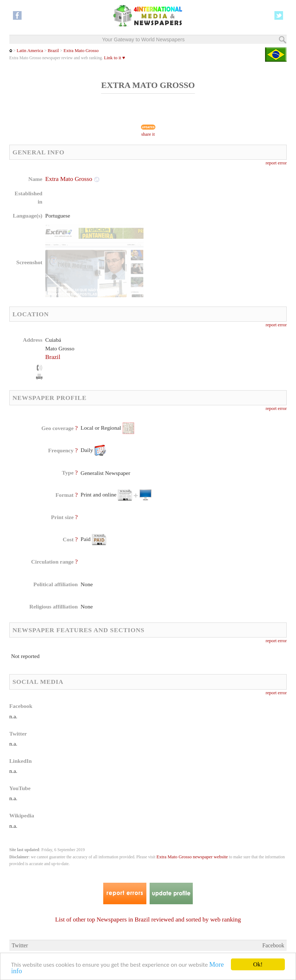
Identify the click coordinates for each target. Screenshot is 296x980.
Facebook (273, 945)
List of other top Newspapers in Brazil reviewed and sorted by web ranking (148, 920)
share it (148, 134)
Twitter (20, 945)
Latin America (30, 51)
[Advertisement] (207, 221)
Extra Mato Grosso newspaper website (192, 857)
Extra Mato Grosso (81, 51)
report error (276, 163)
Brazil (53, 51)
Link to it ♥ (115, 58)
